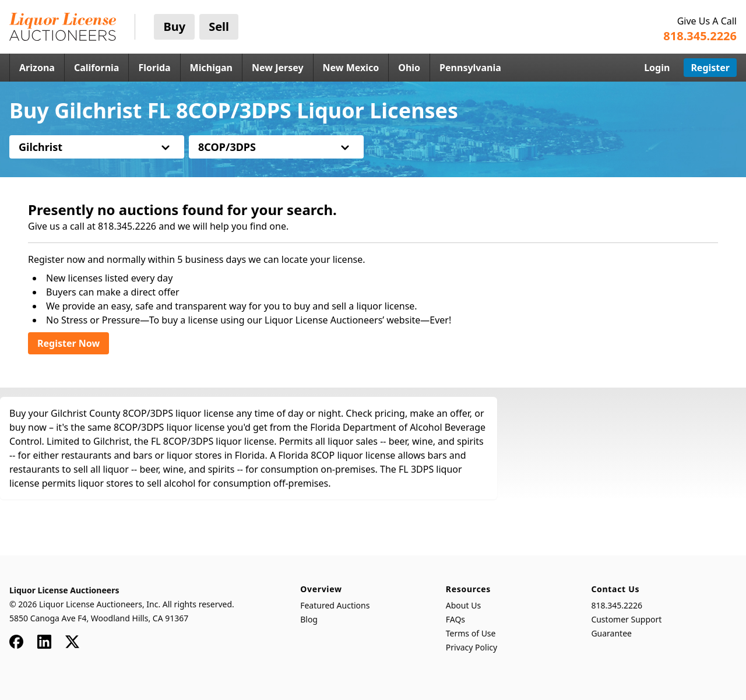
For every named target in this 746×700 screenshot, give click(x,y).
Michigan (211, 68)
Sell (219, 27)
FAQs (455, 619)
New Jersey (278, 68)
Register (710, 68)
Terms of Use (471, 633)
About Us (463, 605)
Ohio (409, 68)
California (97, 68)
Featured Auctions (335, 605)
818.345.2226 (617, 605)
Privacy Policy (471, 647)
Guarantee (611, 633)
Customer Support (626, 619)
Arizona (37, 68)
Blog (309, 619)
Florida (154, 68)
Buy (174, 27)
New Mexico (351, 68)
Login (657, 68)
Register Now (68, 343)
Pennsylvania (470, 68)
